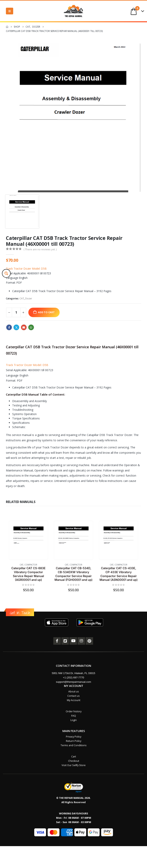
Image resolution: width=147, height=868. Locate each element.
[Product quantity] (16, 312)
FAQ (74, 716)
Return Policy (74, 741)
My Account (74, 700)
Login (74, 720)
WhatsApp (31, 327)
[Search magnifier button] (6, 273)
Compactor (31, 565)
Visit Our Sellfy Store (74, 765)
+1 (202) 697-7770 (73, 678)
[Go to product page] (28, 540)
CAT (22, 298)
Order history (74, 711)
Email (24, 327)
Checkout (74, 761)
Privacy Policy (74, 737)
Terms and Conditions (74, 745)
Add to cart (46, 312)
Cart (74, 757)
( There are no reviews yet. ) (40, 249)
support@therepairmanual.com (73, 682)
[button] (10, 11)
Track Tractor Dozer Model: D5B (26, 269)
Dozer (29, 298)
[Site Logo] (74, 11)
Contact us (73, 696)
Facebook (9, 327)
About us (74, 692)
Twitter (16, 327)
